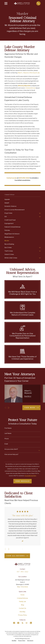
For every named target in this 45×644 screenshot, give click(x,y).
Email (6, 444)
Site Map (22, 612)
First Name (8, 428)
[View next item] (9, 408)
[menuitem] (22, 200)
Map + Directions (22, 587)
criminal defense (30, 88)
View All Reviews (17, 556)
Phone (7, 439)
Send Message (22, 481)
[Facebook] (14, 623)
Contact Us (22, 608)
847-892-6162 (22, 572)
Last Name (8, 433)
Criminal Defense (22, 598)
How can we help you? (11, 454)
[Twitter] (22, 623)
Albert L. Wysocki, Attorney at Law (29, 73)
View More (31, 408)
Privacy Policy (22, 615)
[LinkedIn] (31, 623)
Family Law (22, 602)
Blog (22, 605)
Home (22, 595)
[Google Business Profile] (27, 623)
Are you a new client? (11, 449)
